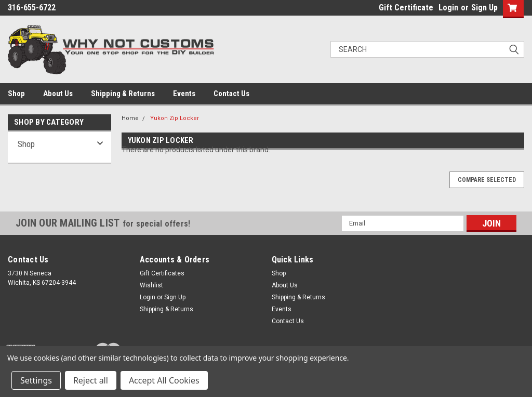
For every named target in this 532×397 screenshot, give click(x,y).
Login (448, 8)
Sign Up (484, 8)
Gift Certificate (406, 8)
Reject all (91, 380)
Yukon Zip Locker (175, 118)
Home (130, 118)
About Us (58, 94)
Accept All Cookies (164, 380)
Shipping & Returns (123, 94)
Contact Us (231, 94)
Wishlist (151, 285)
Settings (36, 380)
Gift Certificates (162, 273)
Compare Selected (487, 180)
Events (184, 94)
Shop (16, 94)
